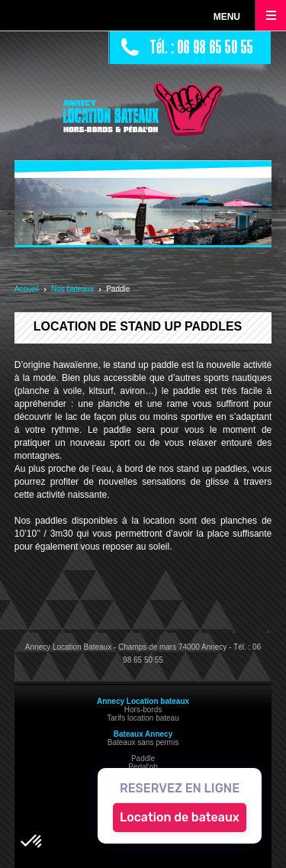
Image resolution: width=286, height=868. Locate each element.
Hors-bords (143, 710)
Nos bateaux (72, 289)
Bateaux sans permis (143, 742)
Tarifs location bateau (143, 718)
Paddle (143, 758)
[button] (32, 842)
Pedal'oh (143, 767)
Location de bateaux (180, 817)
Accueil (27, 289)
